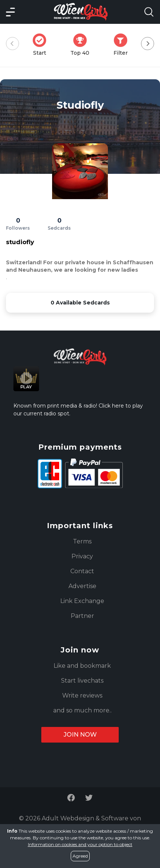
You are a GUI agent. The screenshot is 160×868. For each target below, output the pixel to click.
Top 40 (82, 45)
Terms (82, 541)
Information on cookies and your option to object (80, 844)
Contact (82, 571)
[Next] (148, 44)
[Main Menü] (10, 12)
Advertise (82, 586)
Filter (123, 45)
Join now (80, 735)
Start (42, 45)
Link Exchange (82, 601)
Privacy (82, 556)
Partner (82, 616)
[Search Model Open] (149, 12)
